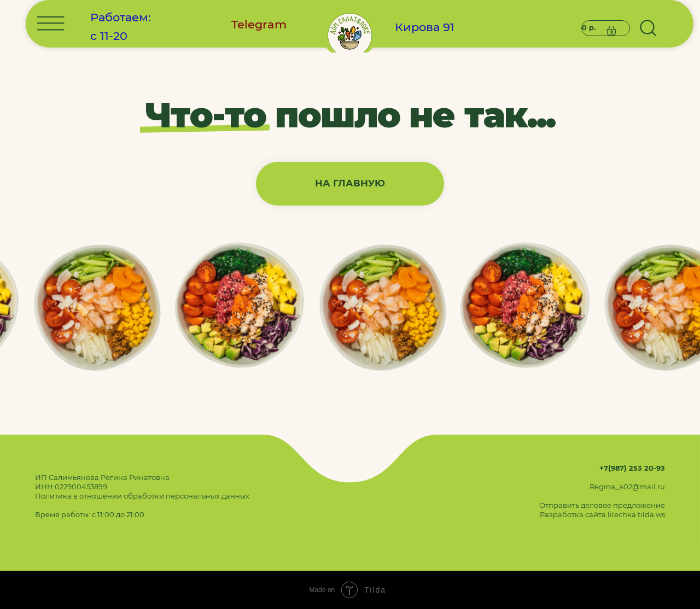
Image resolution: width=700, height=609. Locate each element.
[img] (350, 197)
